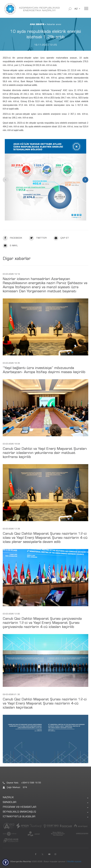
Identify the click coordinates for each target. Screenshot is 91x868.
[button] (6, 862)
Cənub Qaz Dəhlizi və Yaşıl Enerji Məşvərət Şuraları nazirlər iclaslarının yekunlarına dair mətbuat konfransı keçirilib (45, 453)
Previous (6, 180)
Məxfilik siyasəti (74, 862)
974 (25, 788)
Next (85, 180)
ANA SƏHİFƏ (37, 24)
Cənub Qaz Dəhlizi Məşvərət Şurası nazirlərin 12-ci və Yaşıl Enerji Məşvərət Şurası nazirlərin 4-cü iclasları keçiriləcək (45, 704)
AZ (76, 9)
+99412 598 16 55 (31, 783)
